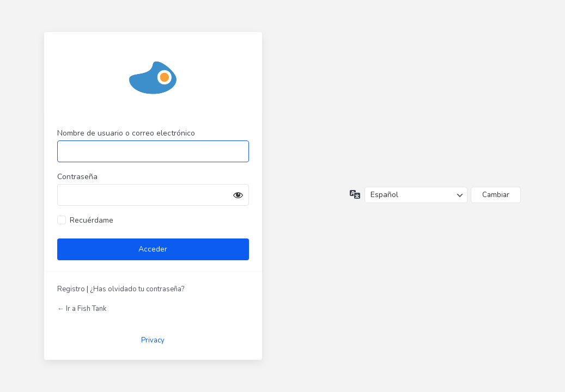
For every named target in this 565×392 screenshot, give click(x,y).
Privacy (153, 340)
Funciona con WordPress (153, 77)
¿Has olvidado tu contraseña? (137, 289)
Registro (71, 289)
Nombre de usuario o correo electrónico (126, 133)
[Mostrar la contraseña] (238, 195)
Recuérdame (92, 220)
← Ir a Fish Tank (82, 309)
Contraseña (77, 177)
